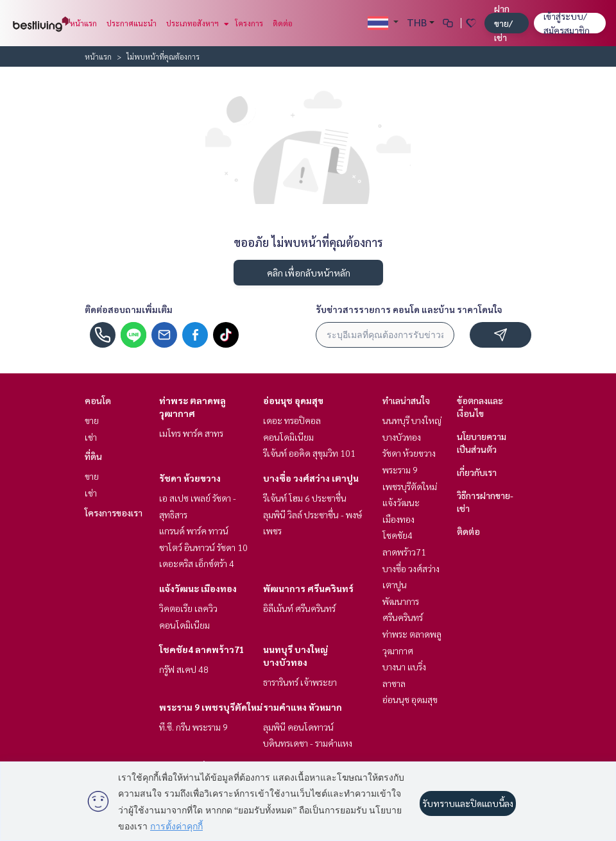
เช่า (91, 437)
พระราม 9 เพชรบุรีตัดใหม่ (211, 707)
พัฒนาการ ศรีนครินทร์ (308, 588)
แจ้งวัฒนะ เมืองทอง (198, 588)
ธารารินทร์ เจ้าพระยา (300, 682)
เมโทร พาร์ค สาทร (191, 433)
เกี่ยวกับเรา (477, 472)
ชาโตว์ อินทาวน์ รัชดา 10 (203, 547)
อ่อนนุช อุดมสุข (293, 400)
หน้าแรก (83, 23)
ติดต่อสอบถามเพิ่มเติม (129, 309)
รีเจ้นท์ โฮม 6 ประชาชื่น (305, 498)
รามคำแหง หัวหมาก (303, 707)
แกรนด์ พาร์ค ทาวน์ (194, 531)
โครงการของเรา (114, 513)
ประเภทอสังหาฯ (196, 23)
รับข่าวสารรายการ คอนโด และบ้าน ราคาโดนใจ (409, 309)
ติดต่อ (283, 23)
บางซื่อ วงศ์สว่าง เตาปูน (311, 478)
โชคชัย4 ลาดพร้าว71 (202, 649)
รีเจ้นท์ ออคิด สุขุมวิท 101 (309, 453)
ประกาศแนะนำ (132, 23)
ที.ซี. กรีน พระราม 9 (193, 727)
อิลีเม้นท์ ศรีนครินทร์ (299, 608)
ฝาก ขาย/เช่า (503, 23)
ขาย (92, 420)
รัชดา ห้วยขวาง (190, 478)
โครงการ (249, 23)
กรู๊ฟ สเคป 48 (184, 669)
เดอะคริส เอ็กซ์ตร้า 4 (197, 563)
